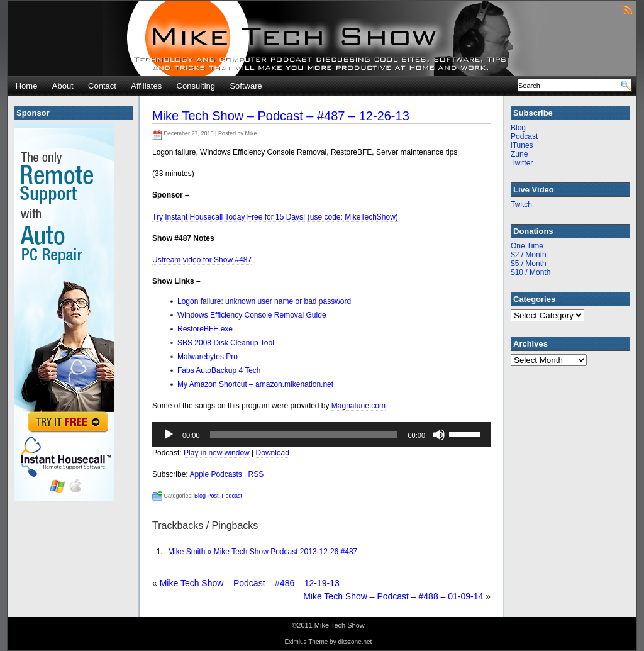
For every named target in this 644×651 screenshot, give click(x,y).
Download (273, 453)
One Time (527, 246)
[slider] (304, 435)
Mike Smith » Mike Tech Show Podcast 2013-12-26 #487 (263, 552)
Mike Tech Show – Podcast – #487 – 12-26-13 (281, 116)
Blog (518, 128)
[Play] (169, 435)
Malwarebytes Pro (208, 357)
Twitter (522, 163)
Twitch (521, 204)
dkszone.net (355, 642)
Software (246, 86)
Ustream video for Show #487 (202, 260)
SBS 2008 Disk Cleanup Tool (226, 343)
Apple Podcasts (215, 474)
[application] (321, 435)
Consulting (196, 86)
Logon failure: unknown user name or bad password (264, 301)
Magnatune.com (358, 406)
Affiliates (146, 86)
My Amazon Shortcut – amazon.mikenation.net (255, 384)
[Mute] (439, 435)
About (63, 86)
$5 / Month (529, 264)
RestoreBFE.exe (205, 329)
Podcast (232, 496)
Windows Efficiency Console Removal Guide (252, 315)
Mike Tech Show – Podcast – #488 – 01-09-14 (393, 596)
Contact (102, 86)
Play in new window (217, 453)
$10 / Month (530, 272)
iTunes (522, 145)
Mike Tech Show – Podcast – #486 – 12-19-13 (250, 583)
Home (27, 86)
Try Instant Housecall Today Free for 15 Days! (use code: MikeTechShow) (275, 217)
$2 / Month (529, 255)
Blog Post (207, 496)
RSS (256, 474)
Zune (519, 154)
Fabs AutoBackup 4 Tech (219, 370)
